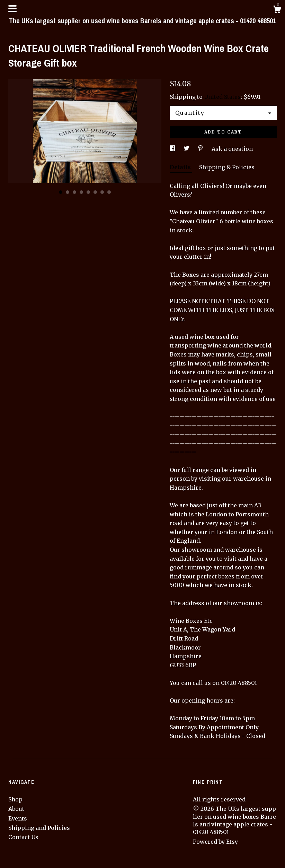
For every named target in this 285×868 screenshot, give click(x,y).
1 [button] (61, 192)
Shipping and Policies (39, 828)
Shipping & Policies (227, 167)
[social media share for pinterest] (201, 149)
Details (181, 167)
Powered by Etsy (215, 842)
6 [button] (95, 192)
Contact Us (23, 837)
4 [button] (81, 192)
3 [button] (74, 192)
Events (18, 818)
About (16, 809)
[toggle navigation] (12, 9)
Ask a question (232, 149)
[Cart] (277, 10)
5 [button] (88, 192)
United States (222, 97)
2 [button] (68, 192)
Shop (15, 799)
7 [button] (102, 192)
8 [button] (109, 192)
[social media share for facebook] (173, 149)
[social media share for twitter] (187, 149)
